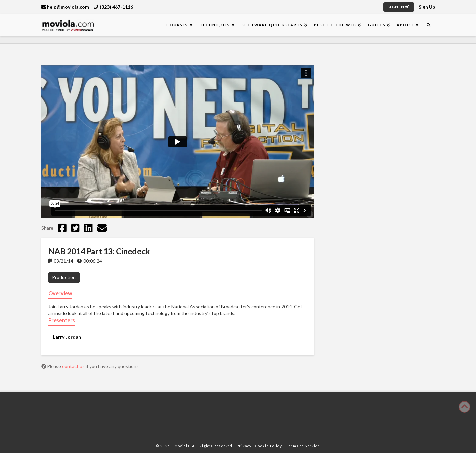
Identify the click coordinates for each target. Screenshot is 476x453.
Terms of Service (303, 446)
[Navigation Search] (428, 25)
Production (64, 277)
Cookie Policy (269, 446)
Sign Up (427, 7)
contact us (74, 366)
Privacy (245, 446)
